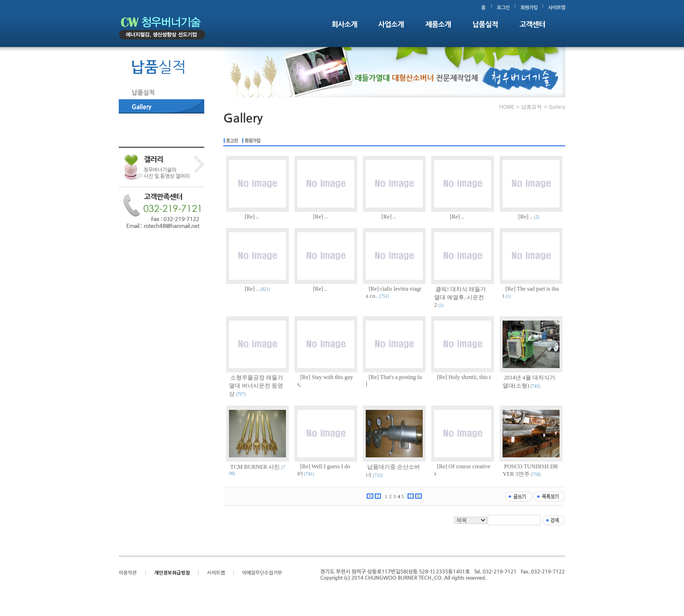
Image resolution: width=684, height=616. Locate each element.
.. (257, 217)
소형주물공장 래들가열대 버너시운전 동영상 (256, 386)
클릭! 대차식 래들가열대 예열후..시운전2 (460, 297)
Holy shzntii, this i (470, 377)
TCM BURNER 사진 (255, 467)
